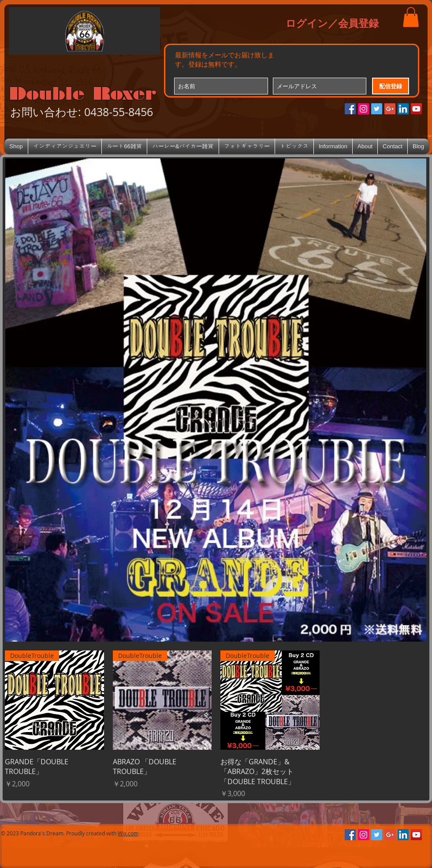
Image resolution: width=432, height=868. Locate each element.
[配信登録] (391, 86)
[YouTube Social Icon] (416, 109)
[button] (411, 17)
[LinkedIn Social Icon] (403, 109)
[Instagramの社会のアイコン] (363, 109)
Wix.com (128, 833)
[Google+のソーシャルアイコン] (390, 109)
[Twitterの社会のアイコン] (377, 109)
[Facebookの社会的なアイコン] (350, 109)
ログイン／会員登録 (332, 23)
